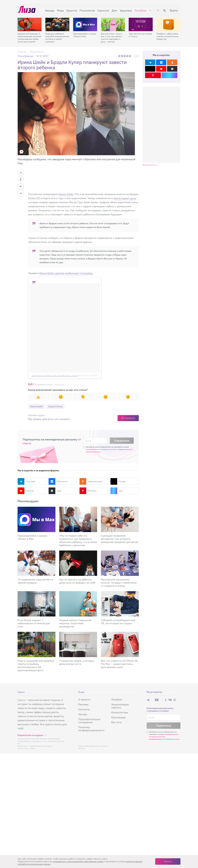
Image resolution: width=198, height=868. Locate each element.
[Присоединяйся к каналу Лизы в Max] (36, 520)
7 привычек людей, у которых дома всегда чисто (77, 662)
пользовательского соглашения (97, 449)
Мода (60, 10)
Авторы (83, 714)
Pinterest (88, 491)
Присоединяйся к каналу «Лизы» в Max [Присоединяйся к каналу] (32, 537)
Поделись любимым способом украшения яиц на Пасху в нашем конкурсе (57, 36)
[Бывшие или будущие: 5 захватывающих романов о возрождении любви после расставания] (30, 23)
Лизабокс (140, 10)
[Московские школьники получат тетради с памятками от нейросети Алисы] (120, 563)
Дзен (55, 491)
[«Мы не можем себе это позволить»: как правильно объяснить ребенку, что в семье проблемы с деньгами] (78, 520)
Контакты (84, 709)
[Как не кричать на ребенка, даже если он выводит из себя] (78, 563)
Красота (71, 10)
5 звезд (130, 56)
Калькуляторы (120, 712)
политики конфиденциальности (121, 449)
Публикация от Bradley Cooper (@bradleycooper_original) (55, 375)
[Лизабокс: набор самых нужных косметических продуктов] (168, 23)
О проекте (84, 700)
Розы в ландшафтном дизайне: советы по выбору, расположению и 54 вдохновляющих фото (36, 666)
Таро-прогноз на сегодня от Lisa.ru (140, 33)
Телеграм (26, 482)
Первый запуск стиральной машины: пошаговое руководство (75, 623)
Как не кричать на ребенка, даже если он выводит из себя (77, 581)
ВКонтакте (58, 482)
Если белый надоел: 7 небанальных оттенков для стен (34, 623)
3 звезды (125, 56)
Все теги (116, 722)
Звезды (49, 10)
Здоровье (125, 10)
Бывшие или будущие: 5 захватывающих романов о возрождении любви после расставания (29, 36)
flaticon (33, 749)
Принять (168, 861)
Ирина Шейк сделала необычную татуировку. (66, 273)
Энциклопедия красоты (120, 706)
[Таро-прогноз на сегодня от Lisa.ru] (141, 23)
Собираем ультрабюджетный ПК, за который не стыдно (118, 622)
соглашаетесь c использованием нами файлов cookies (78, 861)
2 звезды (122, 56)
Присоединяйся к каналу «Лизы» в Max (85, 33)
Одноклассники (91, 482)
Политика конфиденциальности (91, 729)
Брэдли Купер (57, 407)
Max (117, 491)
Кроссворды (118, 717)
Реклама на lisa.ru (150, 165)
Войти (175, 10)
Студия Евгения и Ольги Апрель (40, 746)
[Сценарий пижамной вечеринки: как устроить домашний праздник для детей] (120, 520)
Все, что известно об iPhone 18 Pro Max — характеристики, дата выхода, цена (119, 664)
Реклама (83, 705)
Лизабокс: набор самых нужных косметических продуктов (168, 35)
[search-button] (165, 10)
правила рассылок (94, 452)
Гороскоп (103, 10)
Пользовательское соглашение (89, 721)
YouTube (26, 491)
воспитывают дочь (125, 198)
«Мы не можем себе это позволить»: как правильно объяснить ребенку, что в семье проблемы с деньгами (78, 541)
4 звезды (127, 56)
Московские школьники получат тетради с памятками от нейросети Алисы (119, 583)
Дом (114, 10)
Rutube (118, 482)
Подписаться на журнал (30, 735)
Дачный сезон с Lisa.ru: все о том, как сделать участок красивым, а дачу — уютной (112, 36)
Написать (130, 418)
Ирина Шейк (66, 194)
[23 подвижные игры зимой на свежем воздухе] (36, 563)
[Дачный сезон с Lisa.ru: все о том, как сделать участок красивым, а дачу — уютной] (113, 23)
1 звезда (120, 56)
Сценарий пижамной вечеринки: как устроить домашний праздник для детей (120, 539)
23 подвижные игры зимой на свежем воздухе (35, 581)
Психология (86, 10)
